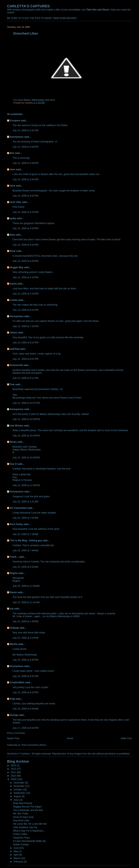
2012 (14, 769)
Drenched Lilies (21, 820)
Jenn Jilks (15, 202)
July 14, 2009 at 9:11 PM (25, 378)
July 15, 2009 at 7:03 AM (25, 518)
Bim (12, 153)
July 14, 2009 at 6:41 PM (25, 310)
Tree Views (42, 398)
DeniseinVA (16, 365)
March (17, 858)
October (18, 790)
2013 (14, 765)
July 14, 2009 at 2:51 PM (25, 130)
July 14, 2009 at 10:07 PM (26, 403)
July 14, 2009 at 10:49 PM (26, 436)
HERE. (77, 616)
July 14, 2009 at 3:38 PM (25, 163)
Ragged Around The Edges (27, 807)
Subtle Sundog (21, 844)
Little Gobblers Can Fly (25, 827)
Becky (13, 442)
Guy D (13, 464)
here (52, 100)
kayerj (13, 284)
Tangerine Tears (21, 838)
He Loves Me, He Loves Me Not (30, 824)
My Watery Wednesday (25, 655)
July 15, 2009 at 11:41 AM (26, 602)
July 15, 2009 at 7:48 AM (25, 550)
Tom (12, 384)
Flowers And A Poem (71, 398)
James (13, 333)
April (16, 855)
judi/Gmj (15, 349)
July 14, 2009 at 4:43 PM (25, 261)
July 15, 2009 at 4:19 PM (25, 638)
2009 (14, 779)
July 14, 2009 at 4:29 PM (25, 212)
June (16, 848)
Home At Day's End (23, 817)
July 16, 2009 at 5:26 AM (25, 709)
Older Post (126, 738)
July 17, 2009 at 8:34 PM (25, 728)
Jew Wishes (16, 426)
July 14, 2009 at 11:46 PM (26, 485)
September (20, 793)
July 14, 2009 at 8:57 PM (25, 359)
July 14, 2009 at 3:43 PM (25, 179)
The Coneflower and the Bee (28, 810)
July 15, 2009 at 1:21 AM (25, 502)
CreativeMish (17, 682)
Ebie (12, 235)
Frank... (14, 557)
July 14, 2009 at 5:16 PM (25, 294)
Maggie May (16, 267)
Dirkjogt (14, 628)
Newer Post (13, 738)
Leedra (14, 300)
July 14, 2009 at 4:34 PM (25, 228)
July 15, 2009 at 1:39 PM (25, 621)
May (16, 851)
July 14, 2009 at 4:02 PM (25, 196)
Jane (12, 169)
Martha (14, 644)
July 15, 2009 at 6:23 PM (25, 692)
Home (70, 738)
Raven (13, 592)
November (19, 786)
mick (12, 186)
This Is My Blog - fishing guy (26, 540)
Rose (13, 251)
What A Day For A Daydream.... (29, 831)
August (18, 796)
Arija (12, 699)
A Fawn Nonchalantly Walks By (29, 841)
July (16, 800)
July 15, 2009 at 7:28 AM (25, 534)
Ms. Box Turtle (21, 814)
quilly (13, 218)
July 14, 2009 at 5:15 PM (25, 277)
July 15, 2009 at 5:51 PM (25, 676)
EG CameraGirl (18, 508)
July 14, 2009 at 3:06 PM (25, 147)
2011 (14, 772)
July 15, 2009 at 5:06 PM (25, 660)
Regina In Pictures (22, 480)
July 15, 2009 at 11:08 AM (26, 586)
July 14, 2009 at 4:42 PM (25, 245)
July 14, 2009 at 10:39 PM (26, 419)
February (19, 862)
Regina (14, 573)
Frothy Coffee (20, 834)
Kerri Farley (16, 524)
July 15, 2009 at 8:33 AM (25, 567)
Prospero (15, 121)
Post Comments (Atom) (34, 745)
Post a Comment (16, 733)
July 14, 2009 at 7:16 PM (25, 326)
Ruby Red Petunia (23, 803)
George (14, 715)
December (19, 783)
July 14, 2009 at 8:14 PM (25, 343)
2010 (14, 776)
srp (12, 609)
